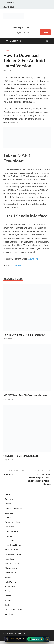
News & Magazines (14, 554)
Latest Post (10, 540)
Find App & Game (21, 28)
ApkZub (22, 633)
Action (6, 51)
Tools (7, 605)
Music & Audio (12, 550)
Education (9, 527)
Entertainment (12, 531)
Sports (8, 596)
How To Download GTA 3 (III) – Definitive (24, 335)
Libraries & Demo (13, 545)
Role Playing (11, 582)
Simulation (10, 586)
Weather (9, 614)
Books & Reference (13, 508)
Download (33, 259)
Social (7, 591)
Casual (8, 517)
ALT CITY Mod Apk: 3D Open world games (25, 395)
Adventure (10, 499)
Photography (11, 568)
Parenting (9, 559)
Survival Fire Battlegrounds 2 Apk (21, 456)
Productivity (11, 573)
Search (45, 32)
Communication (12, 522)
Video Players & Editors (16, 609)
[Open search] (47, 41)
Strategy (9, 600)
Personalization (12, 563)
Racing (8, 577)
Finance (8, 536)
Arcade (8, 504)
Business (9, 513)
